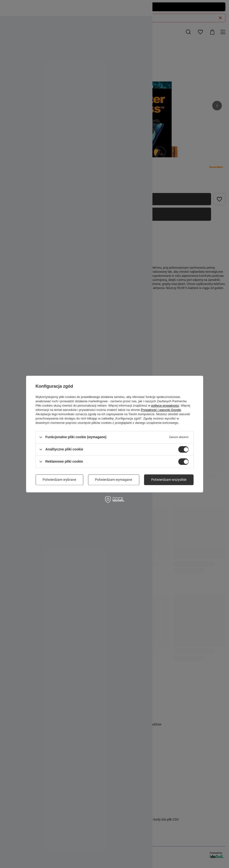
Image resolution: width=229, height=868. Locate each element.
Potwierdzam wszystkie (169, 480)
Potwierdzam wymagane (114, 480)
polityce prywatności (165, 406)
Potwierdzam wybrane (59, 480)
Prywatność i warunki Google (161, 410)
